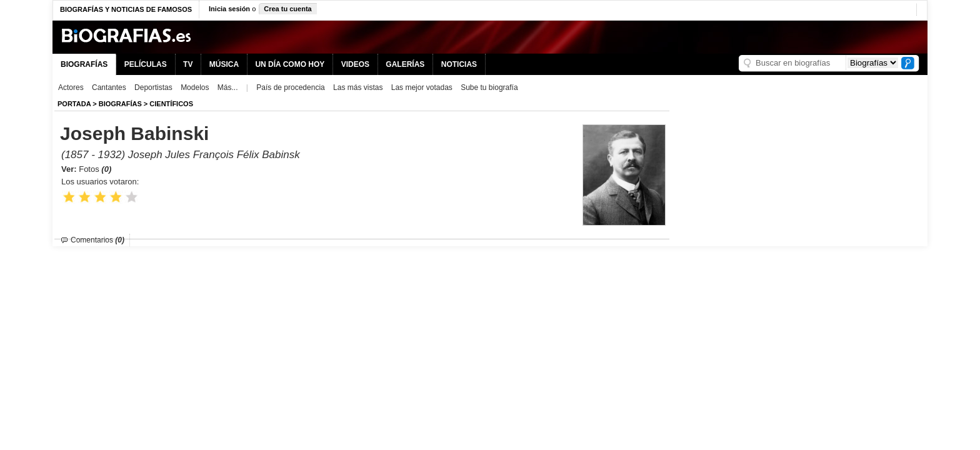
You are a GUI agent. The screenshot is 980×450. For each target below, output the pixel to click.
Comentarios (97, 240)
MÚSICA (224, 64)
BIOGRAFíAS (120, 104)
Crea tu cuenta (287, 9)
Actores (71, 87)
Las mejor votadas (422, 87)
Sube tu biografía (489, 87)
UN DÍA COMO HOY (290, 64)
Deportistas (153, 87)
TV (188, 64)
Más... (228, 87)
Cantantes (109, 87)
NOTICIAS (459, 64)
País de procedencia (290, 87)
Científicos (171, 104)
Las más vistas (358, 87)
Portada (74, 104)
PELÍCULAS (146, 64)
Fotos (95, 169)
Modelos (195, 87)
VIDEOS (355, 64)
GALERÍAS (405, 64)
